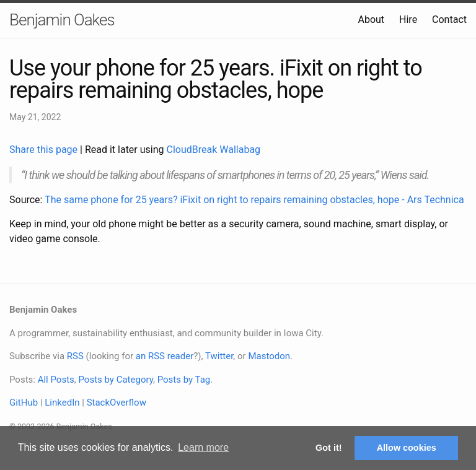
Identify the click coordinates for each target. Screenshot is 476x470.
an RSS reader (165, 356)
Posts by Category (115, 380)
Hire (408, 20)
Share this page (45, 150)
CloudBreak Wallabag (214, 150)
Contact (449, 20)
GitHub (24, 403)
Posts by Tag (184, 380)
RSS (75, 356)
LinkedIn (62, 403)
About (371, 20)
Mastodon (269, 356)
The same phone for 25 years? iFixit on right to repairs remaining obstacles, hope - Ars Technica (254, 200)
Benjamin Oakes (62, 20)
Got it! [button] (328, 448)
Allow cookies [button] (407, 448)
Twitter (219, 356)
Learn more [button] (203, 447)
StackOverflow (117, 403)
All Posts (56, 380)
